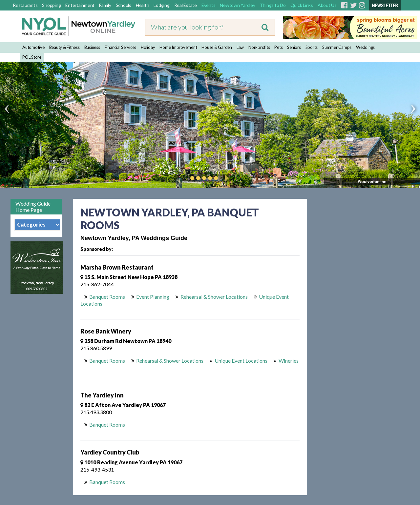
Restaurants (25, 5)
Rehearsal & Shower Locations (214, 297)
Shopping (51, 5)
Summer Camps (337, 47)
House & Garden (217, 47)
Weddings (365, 47)
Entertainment (80, 5)
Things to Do (273, 5)
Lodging (161, 5)
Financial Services (121, 47)
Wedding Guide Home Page (33, 207)
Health (143, 5)
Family (105, 5)
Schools (124, 5)
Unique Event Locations (241, 361)
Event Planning (153, 297)
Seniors (294, 47)
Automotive (33, 47)
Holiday (148, 47)
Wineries (289, 361)
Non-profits (259, 47)
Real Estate (186, 5)
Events (209, 5)
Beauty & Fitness (64, 47)
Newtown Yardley (237, 5)
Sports (312, 47)
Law (240, 47)
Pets (278, 47)
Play (226, 178)
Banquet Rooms (107, 297)
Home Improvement (178, 47)
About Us (327, 5)
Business (92, 47)
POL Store (32, 57)
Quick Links (302, 5)
